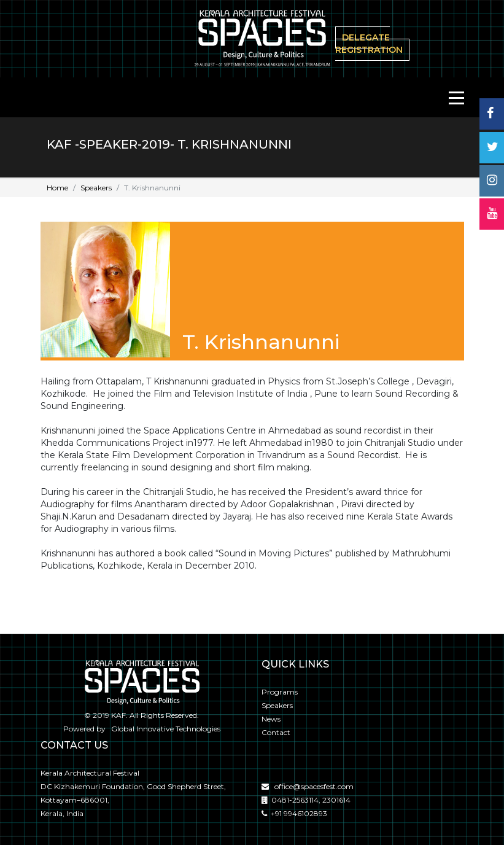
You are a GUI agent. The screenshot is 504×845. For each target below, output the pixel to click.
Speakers (96, 188)
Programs (280, 692)
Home (57, 188)
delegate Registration (369, 44)
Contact (276, 732)
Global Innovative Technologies (164, 729)
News (271, 719)
